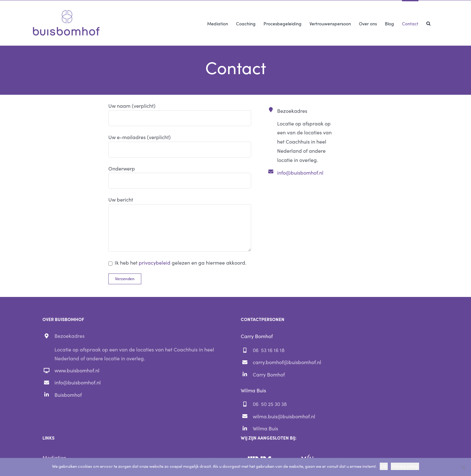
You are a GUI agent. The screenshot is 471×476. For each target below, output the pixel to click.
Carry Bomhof (269, 374)
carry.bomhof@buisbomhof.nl (287, 362)
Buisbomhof (68, 395)
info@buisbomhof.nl (300, 172)
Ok (384, 466)
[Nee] (463, 467)
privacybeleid (155, 262)
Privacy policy (405, 466)
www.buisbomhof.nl (77, 370)
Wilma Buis (265, 428)
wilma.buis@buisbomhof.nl (284, 416)
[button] (428, 23)
